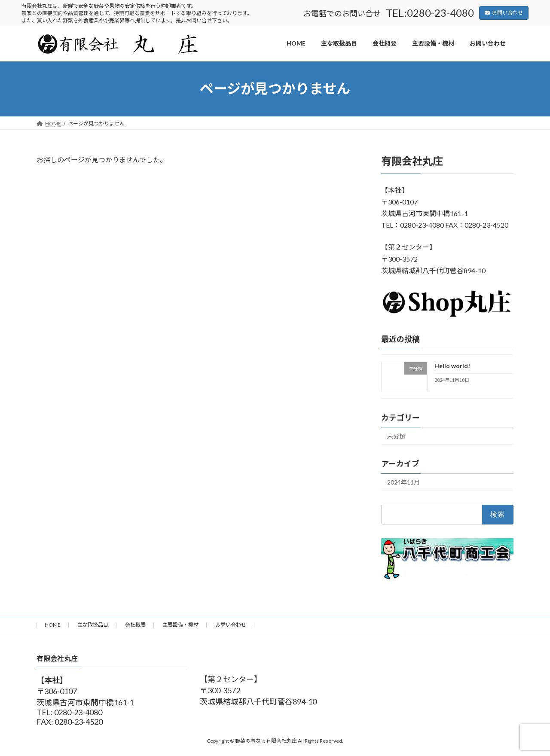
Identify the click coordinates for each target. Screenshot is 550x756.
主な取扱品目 (93, 625)
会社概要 (135, 625)
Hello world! (452, 366)
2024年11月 (403, 482)
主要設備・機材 (180, 625)
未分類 (396, 436)
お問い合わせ (504, 13)
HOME (53, 625)
